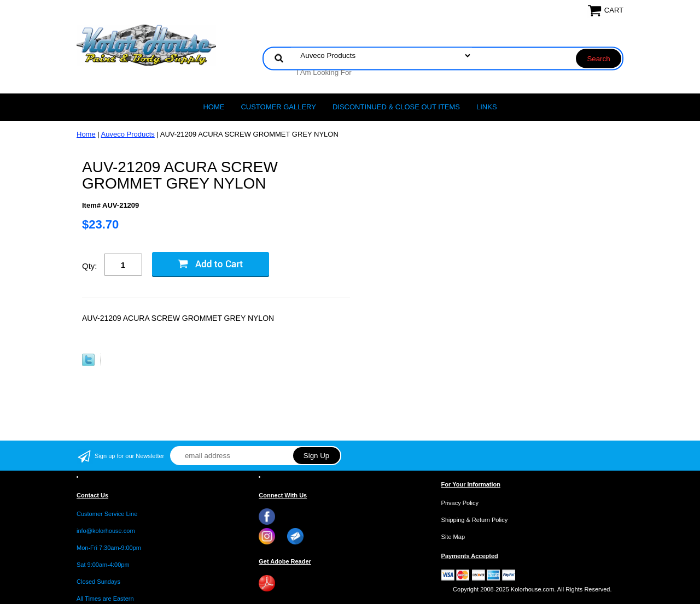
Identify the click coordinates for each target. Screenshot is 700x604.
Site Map (453, 537)
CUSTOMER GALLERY (278, 107)
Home (214, 107)
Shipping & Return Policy (475, 520)
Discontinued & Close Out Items (396, 107)
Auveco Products (128, 134)
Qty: (90, 266)
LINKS (487, 107)
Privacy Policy (460, 503)
